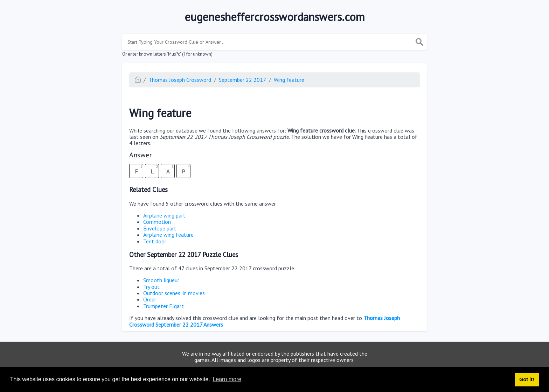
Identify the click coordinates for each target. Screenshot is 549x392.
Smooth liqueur (161, 280)
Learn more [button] (227, 379)
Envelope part (160, 228)
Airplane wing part (164, 215)
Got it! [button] (527, 379)
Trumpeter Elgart (164, 306)
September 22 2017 (242, 80)
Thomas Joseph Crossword (180, 80)
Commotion (157, 222)
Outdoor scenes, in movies (174, 293)
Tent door (155, 241)
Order (150, 299)
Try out (151, 287)
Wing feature (289, 80)
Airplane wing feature (168, 235)
